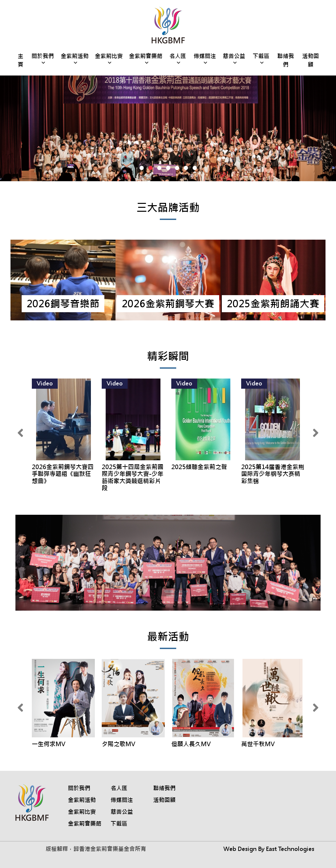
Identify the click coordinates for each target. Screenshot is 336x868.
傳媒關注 (205, 56)
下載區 (261, 56)
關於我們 (43, 56)
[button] (142, 168)
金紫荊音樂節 (146, 56)
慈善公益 (234, 56)
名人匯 (178, 56)
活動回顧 (311, 60)
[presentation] (20, 433)
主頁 (21, 60)
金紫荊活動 (75, 56)
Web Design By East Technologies (269, 849)
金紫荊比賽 (109, 56)
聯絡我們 (286, 60)
